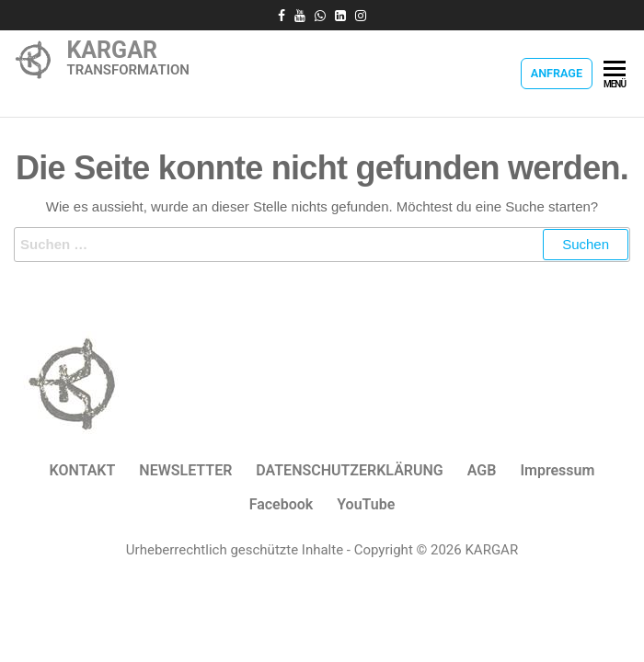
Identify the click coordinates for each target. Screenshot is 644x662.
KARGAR (112, 50)
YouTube (366, 504)
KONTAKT (83, 470)
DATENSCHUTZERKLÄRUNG (349, 470)
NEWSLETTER (185, 470)
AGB (482, 470)
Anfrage (557, 73)
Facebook (282, 504)
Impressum (557, 470)
